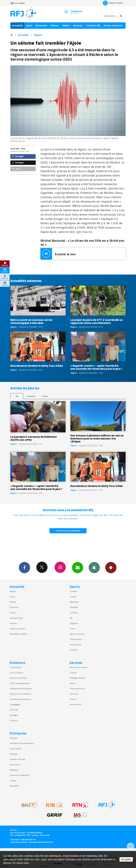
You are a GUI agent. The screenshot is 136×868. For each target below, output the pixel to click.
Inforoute (74, 694)
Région (38, 35)
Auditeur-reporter (113, 3)
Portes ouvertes (113, 25)
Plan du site (45, 835)
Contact (13, 780)
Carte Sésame (16, 749)
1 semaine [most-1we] (31, 396)
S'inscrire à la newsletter (68, 531)
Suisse (13, 597)
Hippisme (74, 623)
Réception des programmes (22, 743)
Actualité (17, 25)
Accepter (126, 859)
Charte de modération (20, 775)
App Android (111, 567)
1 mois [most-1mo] (45, 396)
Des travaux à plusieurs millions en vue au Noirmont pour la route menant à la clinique (97, 439)
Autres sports (76, 644)
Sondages (14, 715)
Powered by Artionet (19, 842)
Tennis (73, 629)
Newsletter (15, 786)
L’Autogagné (15, 704)
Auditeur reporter (18, 629)
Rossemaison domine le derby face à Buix (37, 366)
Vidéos (66, 25)
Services (78, 25)
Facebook (24, 567)
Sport (29, 25)
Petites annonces (77, 689)
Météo (73, 683)
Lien (16, 169)
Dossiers (14, 623)
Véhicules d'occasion (79, 667)
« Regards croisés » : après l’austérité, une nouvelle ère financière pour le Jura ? (96, 367)
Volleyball (74, 607)
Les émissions (16, 667)
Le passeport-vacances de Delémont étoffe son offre (34, 438)
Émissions (41, 25)
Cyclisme (74, 613)
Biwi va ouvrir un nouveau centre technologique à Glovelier (31, 321)
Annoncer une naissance (20, 694)
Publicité (14, 754)
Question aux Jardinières (20, 699)
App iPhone (94, 567)
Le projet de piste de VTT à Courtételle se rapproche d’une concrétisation (97, 321)
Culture (13, 613)
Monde (13, 602)
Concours (14, 720)
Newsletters (78, 567)
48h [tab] (17, 396)
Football (73, 591)
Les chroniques (16, 673)
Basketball (74, 602)
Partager (18, 156)
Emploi (73, 699)
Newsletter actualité (18, 634)
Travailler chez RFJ (18, 759)
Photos (55, 25)
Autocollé (14, 710)
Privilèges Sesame (78, 678)
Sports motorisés (77, 634)
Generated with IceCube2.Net (41, 842)
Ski (71, 618)
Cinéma (73, 673)
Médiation (14, 770)
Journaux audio (16, 618)
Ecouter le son (58, 254)
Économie (14, 607)
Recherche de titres (18, 678)
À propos (14, 738)
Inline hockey (76, 639)
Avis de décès (76, 704)
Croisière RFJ (93, 25)
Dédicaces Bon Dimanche (21, 689)
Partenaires (15, 765)
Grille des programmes (20, 683)
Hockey (73, 597)
